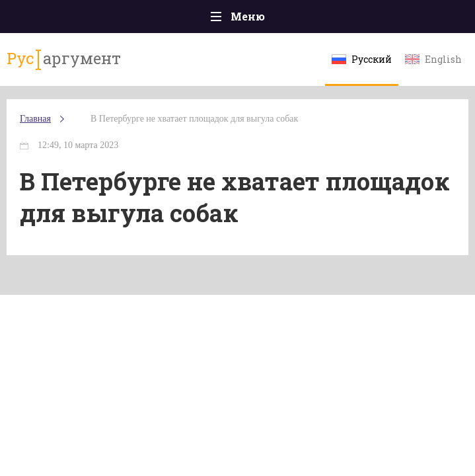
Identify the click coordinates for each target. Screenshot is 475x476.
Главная (35, 119)
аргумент (64, 59)
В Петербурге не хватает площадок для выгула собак (194, 119)
